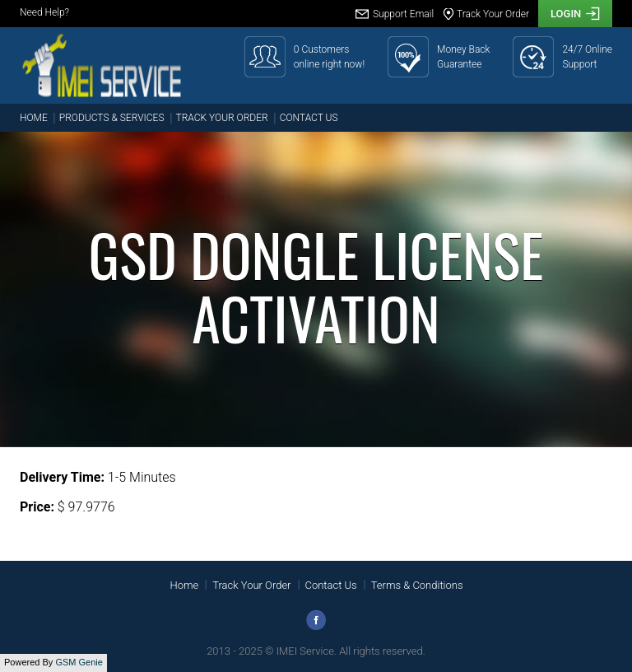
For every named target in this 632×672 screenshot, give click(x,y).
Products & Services (112, 118)
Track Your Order (222, 118)
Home (34, 118)
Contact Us (309, 118)
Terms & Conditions (417, 585)
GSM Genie (79, 662)
